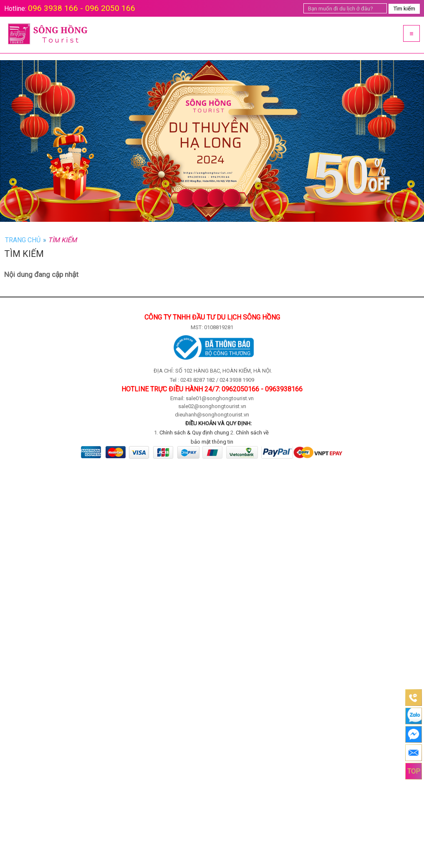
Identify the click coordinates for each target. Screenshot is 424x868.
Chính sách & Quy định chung (194, 433)
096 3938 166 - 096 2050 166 (82, 8)
